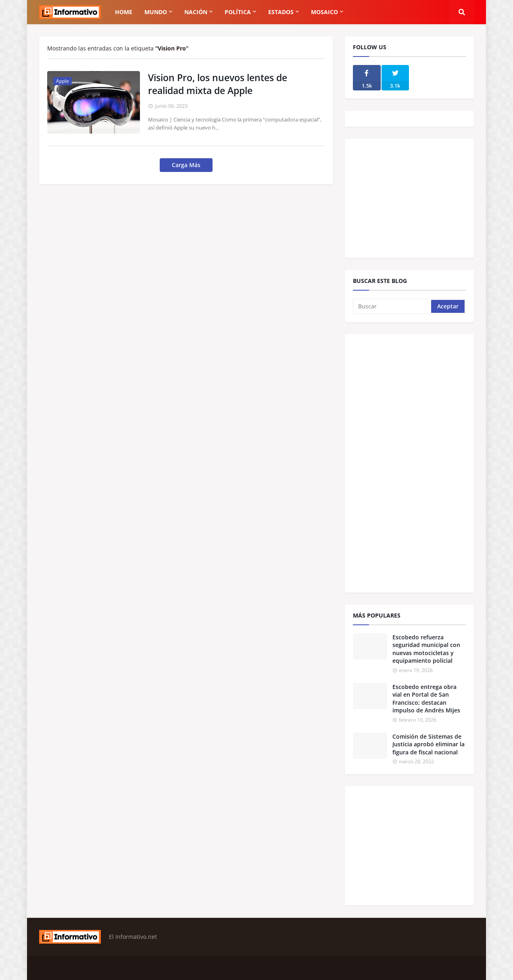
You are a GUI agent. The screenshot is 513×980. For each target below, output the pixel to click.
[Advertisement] (413, 197)
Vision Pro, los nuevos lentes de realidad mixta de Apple (218, 84)
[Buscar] (393, 306)
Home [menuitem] (124, 12)
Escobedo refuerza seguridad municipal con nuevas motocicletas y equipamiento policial (426, 649)
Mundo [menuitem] (156, 12)
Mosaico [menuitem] (324, 12)
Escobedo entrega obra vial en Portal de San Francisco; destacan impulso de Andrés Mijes (426, 699)
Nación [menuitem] (196, 12)
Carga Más (186, 165)
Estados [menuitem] (281, 12)
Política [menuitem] (238, 12)
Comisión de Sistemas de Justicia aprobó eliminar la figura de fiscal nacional (429, 744)
